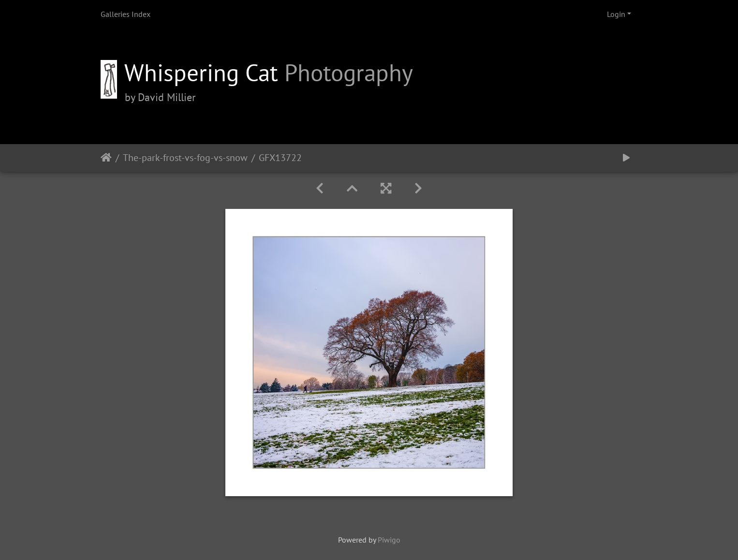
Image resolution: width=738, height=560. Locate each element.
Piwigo (389, 540)
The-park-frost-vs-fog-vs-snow (185, 158)
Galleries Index (125, 14)
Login (616, 14)
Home (106, 158)
